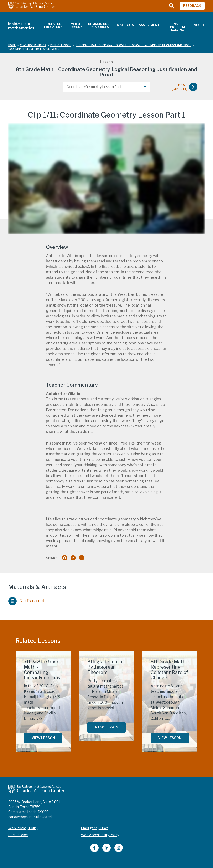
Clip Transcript (26, 600)
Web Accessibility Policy (100, 835)
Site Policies (18, 835)
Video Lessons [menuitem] (76, 25)
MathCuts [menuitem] (125, 25)
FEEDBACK (192, 6)
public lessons (61, 45)
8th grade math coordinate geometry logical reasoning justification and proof (133, 45)
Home (12, 45)
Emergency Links (95, 828)
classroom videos (33, 45)
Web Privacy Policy (23, 828)
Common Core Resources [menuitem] (100, 25)
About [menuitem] (199, 25)
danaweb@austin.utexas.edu (31, 817)
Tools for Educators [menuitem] (53, 25)
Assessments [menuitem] (150, 25)
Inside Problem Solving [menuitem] (178, 27)
